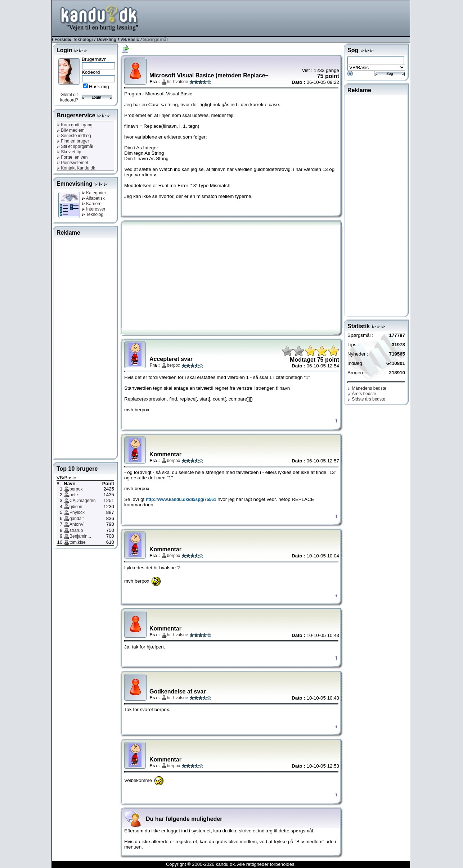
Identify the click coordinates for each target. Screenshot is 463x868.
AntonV (77, 524)
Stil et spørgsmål (75, 146)
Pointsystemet (72, 163)
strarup (76, 530)
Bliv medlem (71, 130)
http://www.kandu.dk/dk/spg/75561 (181, 499)
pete (74, 495)
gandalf (77, 519)
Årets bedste (362, 394)
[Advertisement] (279, 18)
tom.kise (78, 542)
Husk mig (99, 87)
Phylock (77, 512)
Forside (62, 40)
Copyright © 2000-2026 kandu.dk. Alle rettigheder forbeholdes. (231, 864)
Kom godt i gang (75, 125)
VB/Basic (130, 40)
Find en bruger (73, 141)
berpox (76, 489)
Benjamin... (80, 536)
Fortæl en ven (72, 157)
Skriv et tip (69, 152)
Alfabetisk (93, 198)
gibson (76, 507)
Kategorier (94, 193)
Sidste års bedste (366, 399)
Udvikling (107, 40)
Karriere (92, 204)
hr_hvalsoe (178, 82)
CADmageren (83, 501)
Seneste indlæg (74, 136)
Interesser (94, 209)
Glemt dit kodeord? (69, 97)
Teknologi (83, 40)
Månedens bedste (367, 388)
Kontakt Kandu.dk (76, 168)
